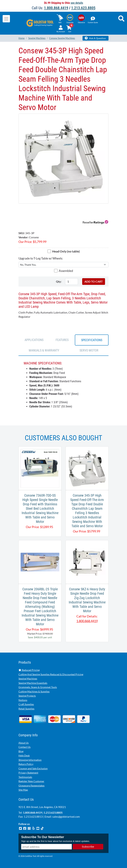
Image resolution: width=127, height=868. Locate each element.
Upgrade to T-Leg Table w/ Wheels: (41, 258)
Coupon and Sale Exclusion (33, 768)
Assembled (66, 271)
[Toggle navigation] (6, 19)
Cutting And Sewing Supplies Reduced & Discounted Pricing (51, 674)
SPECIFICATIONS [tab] (92, 340)
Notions (23, 700)
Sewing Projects (27, 696)
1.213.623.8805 (83, 8)
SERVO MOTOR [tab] (89, 350)
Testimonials (25, 777)
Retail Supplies (26, 709)
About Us (24, 743)
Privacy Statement (28, 773)
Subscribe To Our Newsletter (43, 837)
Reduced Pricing (29, 670)
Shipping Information (30, 760)
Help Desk (24, 755)
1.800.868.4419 (56, 8)
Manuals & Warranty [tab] (44, 350)
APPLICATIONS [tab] (34, 340)
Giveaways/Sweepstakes (31, 786)
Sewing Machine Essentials (33, 683)
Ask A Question (95, 38)
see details (77, 3)
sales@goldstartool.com (66, 817)
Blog (21, 751)
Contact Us (25, 747)
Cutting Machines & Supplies (34, 691)
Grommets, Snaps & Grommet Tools (38, 687)
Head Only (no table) (66, 251)
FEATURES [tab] (62, 340)
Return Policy (26, 764)
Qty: (59, 281)
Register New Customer (31, 781)
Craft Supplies (26, 704)
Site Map (23, 790)
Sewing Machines (28, 679)
